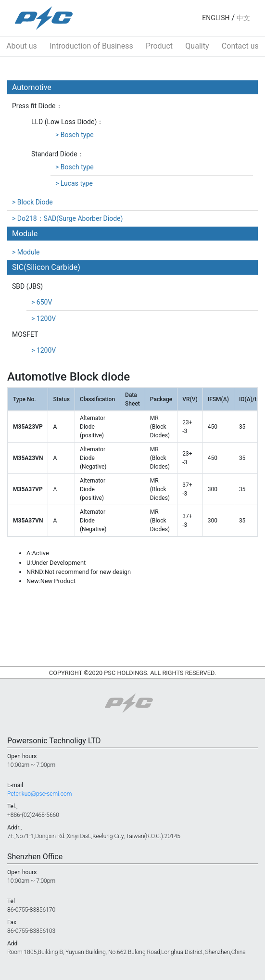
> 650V (42, 302)
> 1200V (44, 318)
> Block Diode (32, 202)
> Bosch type (75, 135)
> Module (26, 252)
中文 (243, 18)
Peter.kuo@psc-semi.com (39, 794)
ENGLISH (216, 18)
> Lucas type (74, 183)
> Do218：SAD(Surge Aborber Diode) (67, 218)
